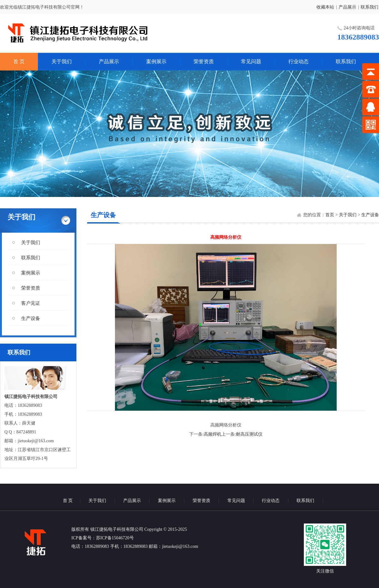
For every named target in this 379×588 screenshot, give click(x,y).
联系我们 (370, 7)
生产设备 (31, 318)
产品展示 (347, 7)
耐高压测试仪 (249, 434)
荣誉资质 (204, 61)
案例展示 (156, 61)
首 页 (19, 61)
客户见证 (31, 303)
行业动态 (298, 61)
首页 (330, 215)
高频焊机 (213, 434)
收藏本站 (325, 7)
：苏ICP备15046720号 (113, 538)
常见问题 (251, 61)
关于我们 (62, 61)
